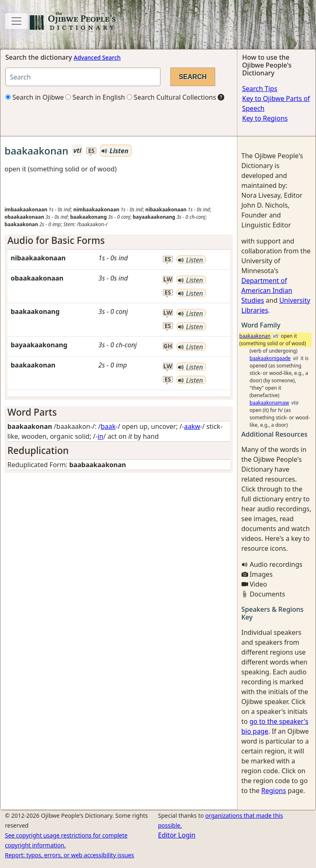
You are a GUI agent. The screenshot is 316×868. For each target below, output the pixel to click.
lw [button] (168, 280)
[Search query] (83, 77)
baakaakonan (255, 336)
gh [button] (168, 346)
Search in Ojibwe (35, 97)
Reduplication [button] (38, 450)
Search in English (95, 97)
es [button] (91, 151)
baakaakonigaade (270, 358)
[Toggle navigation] (16, 21)
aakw (192, 426)
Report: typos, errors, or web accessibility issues (70, 855)
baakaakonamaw (270, 403)
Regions (274, 791)
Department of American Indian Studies (267, 290)
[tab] (119, 240)
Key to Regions (265, 118)
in (100, 436)
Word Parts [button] (32, 412)
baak (108, 426)
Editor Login (177, 835)
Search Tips (260, 89)
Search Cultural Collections (171, 97)
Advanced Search (97, 57)
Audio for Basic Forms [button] (56, 240)
